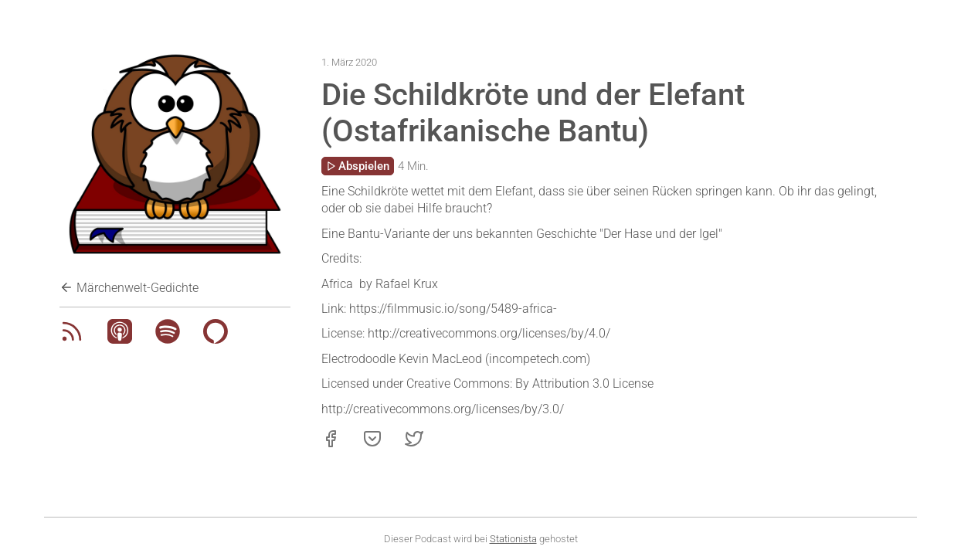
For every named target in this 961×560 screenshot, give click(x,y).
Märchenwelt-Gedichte (129, 288)
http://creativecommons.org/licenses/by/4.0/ (489, 333)
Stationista (513, 539)
